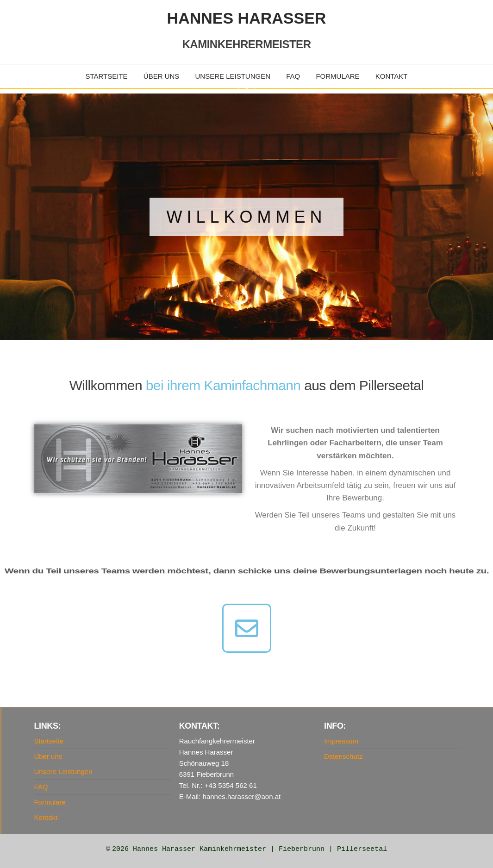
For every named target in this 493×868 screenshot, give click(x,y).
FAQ (293, 76)
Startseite (107, 76)
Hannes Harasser (247, 18)
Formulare (337, 76)
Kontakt (392, 76)
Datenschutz (343, 756)
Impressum (341, 741)
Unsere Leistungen (233, 76)
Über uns (162, 76)
